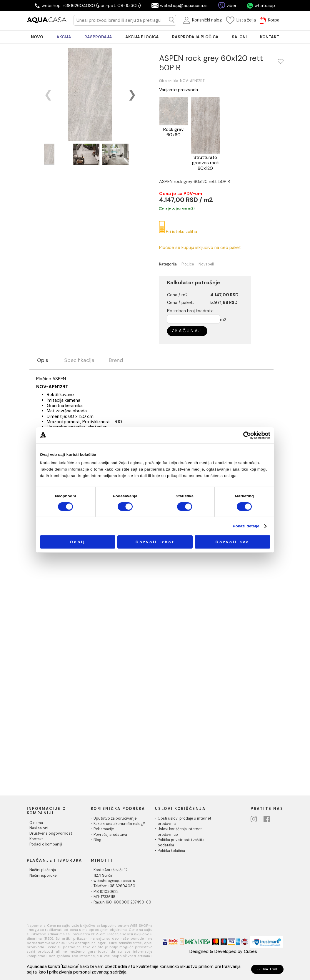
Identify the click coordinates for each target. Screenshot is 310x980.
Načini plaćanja (43, 870)
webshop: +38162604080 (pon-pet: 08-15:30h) (91, 6)
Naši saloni (39, 828)
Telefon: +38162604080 (114, 886)
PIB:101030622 (106, 892)
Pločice (188, 264)
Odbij (77, 542)
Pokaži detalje (246, 526)
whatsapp (265, 6)
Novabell (206, 264)
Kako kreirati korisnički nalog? (119, 824)
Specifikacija (79, 361)
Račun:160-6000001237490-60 (122, 902)
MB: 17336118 (104, 897)
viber (231, 6)
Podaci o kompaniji (46, 844)
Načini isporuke (43, 876)
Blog (97, 840)
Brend (116, 361)
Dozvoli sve (232, 542)
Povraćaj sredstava (110, 835)
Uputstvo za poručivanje (115, 818)
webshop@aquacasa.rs (184, 6)
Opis (43, 361)
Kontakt (36, 839)
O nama (36, 823)
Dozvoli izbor (155, 542)
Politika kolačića (171, 851)
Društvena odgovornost (51, 833)
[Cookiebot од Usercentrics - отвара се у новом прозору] (247, 435)
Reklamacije (104, 829)
